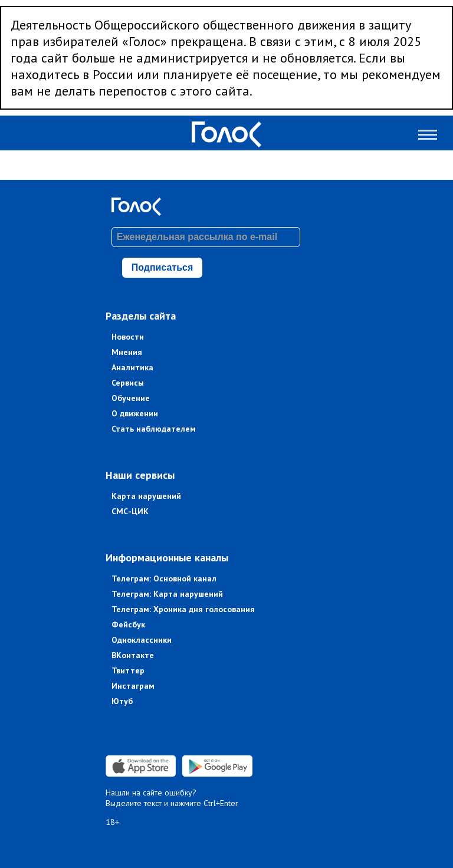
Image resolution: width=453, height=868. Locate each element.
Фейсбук (128, 624)
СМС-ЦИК (130, 511)
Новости (128, 337)
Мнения (127, 352)
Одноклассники (142, 640)
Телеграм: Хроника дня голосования (183, 609)
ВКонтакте (133, 655)
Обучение (131, 398)
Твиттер (128, 670)
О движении (135, 413)
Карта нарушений (146, 496)
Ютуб (122, 701)
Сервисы (128, 383)
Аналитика (132, 367)
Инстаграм (133, 686)
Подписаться (163, 267)
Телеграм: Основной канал (164, 578)
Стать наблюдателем (154, 429)
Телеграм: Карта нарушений (167, 594)
